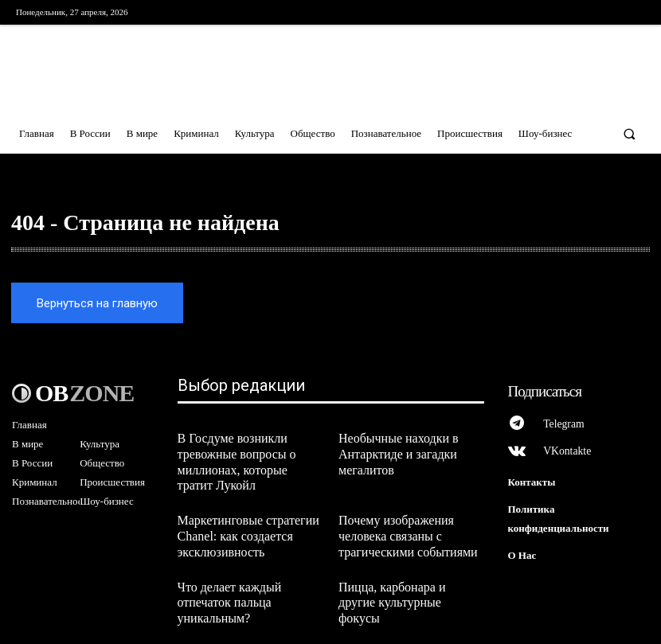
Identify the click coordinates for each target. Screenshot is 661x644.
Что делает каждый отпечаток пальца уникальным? (248, 564)
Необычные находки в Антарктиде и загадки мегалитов (391, 440)
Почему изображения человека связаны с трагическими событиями (399, 512)
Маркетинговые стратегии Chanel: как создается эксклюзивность (240, 512)
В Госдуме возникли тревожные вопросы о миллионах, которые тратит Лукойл (242, 446)
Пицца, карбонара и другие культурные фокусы (403, 564)
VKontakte (565, 439)
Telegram (562, 412)
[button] (630, 133)
